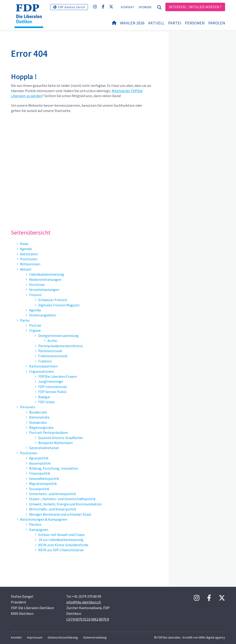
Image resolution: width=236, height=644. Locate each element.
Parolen (217, 34)
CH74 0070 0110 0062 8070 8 (88, 619)
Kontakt (127, 7)
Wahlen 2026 (132, 34)
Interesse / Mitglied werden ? (195, 7)
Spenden (145, 7)
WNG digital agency (212, 637)
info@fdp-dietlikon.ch (84, 602)
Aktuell (156, 34)
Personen (195, 34)
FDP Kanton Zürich (72, 7)
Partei (175, 34)
